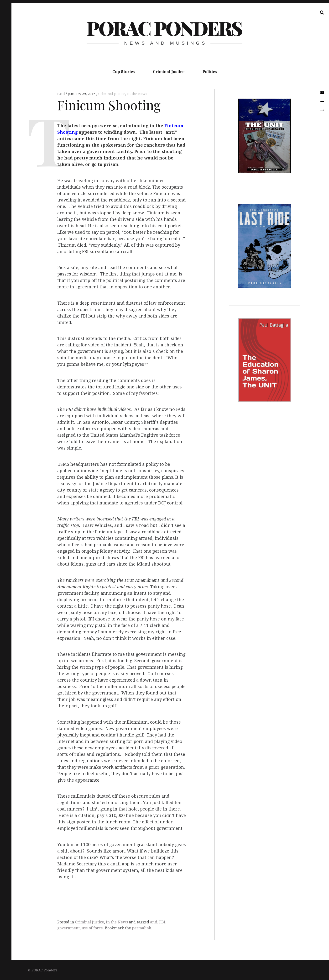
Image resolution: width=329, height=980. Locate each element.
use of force (92, 928)
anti (154, 922)
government (68, 928)
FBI (162, 922)
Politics (210, 72)
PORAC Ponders (164, 28)
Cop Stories (124, 72)
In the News (137, 94)
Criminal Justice (169, 72)
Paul (62, 94)
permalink (142, 928)
